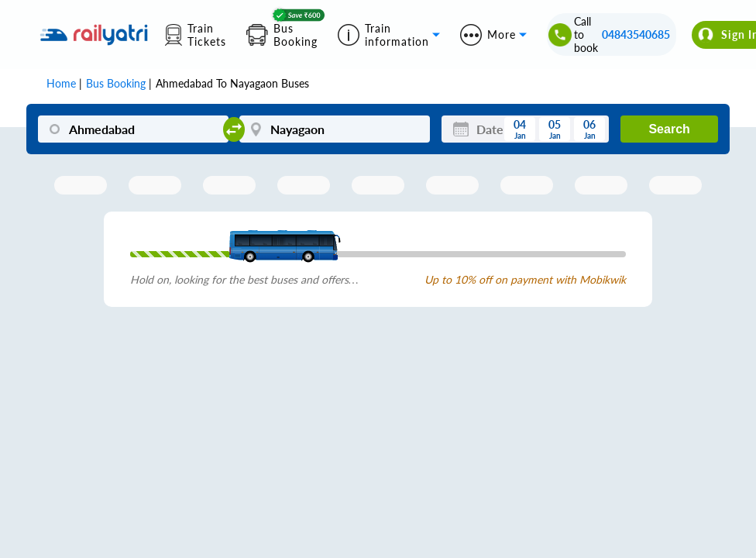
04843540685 (636, 34)
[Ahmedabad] (133, 129)
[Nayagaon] (335, 129)
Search (669, 129)
